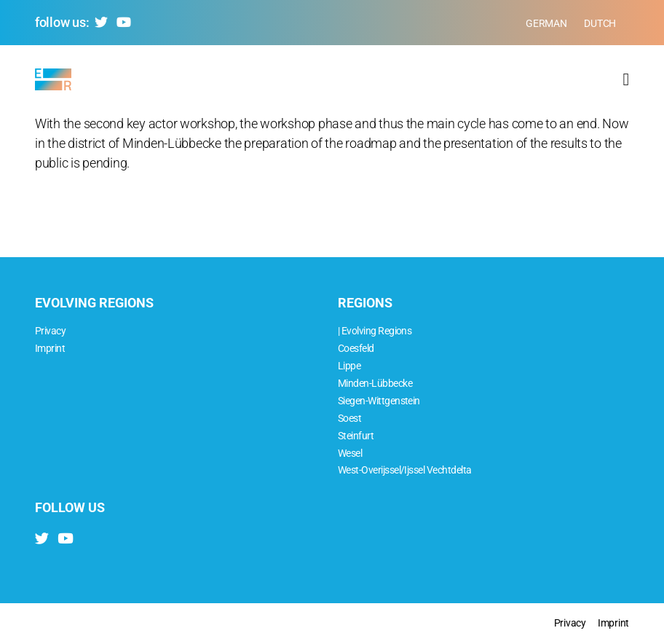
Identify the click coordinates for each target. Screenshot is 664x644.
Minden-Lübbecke (375, 384)
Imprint (50, 349)
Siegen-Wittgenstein (379, 401)
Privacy (50, 331)
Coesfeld (356, 349)
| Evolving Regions (375, 331)
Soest (349, 419)
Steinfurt (356, 436)
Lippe (349, 366)
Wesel (350, 453)
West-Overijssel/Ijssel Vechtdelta (404, 470)
